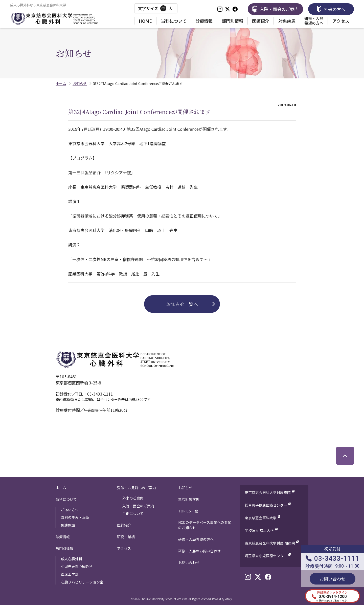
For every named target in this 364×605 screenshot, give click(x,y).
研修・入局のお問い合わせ (199, 551)
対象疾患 (287, 21)
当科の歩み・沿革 (75, 517)
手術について (133, 513)
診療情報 (204, 21)
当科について (174, 21)
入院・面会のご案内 (138, 506)
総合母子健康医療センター (266, 505)
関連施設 (68, 525)
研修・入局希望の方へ (314, 21)
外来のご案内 (133, 498)
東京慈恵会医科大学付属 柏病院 (270, 543)
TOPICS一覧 (188, 511)
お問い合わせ (189, 563)
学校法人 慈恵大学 (259, 530)
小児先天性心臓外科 (77, 566)
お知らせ (185, 488)
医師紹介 (261, 21)
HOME (145, 21)
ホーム (61, 488)
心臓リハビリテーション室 (82, 582)
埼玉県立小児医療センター (266, 556)
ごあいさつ (70, 510)
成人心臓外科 (72, 559)
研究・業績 (126, 537)
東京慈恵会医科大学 (261, 518)
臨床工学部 (70, 574)
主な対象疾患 (189, 499)
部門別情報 (232, 21)
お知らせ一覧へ (182, 304)
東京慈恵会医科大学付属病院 (268, 492)
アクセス (341, 21)
